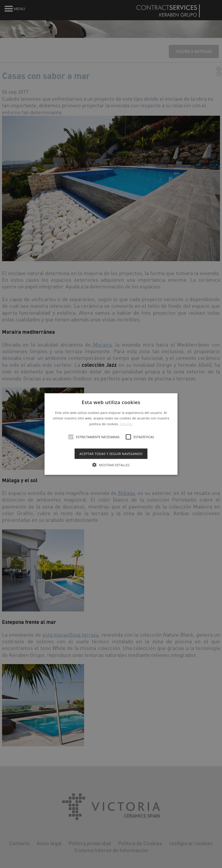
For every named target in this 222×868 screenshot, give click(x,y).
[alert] (111, 434)
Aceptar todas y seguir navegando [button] (111, 454)
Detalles (126, 424)
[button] (111, 434)
